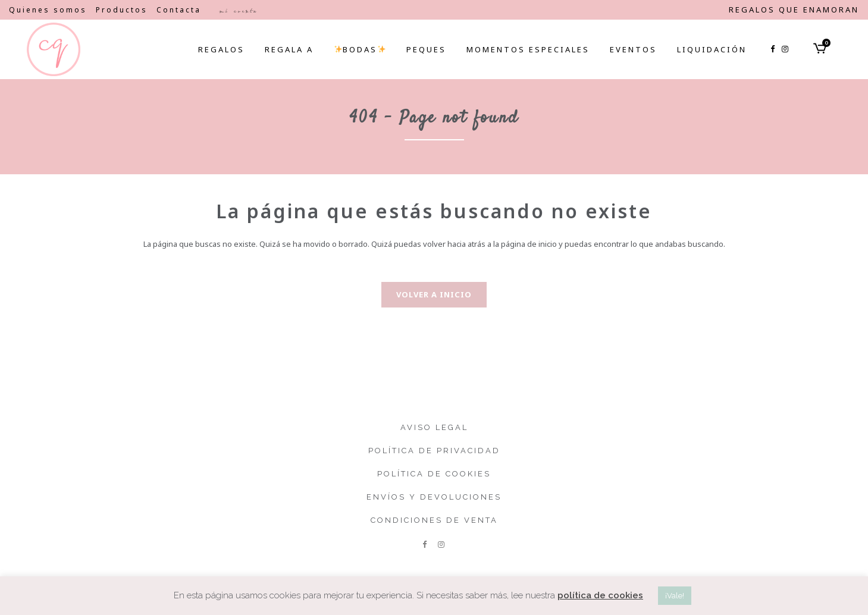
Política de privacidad (434, 451)
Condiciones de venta (434, 520)
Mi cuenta (238, 11)
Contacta (179, 10)
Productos (122, 10)
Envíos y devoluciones (434, 497)
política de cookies (600, 595)
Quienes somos (48, 10)
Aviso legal (434, 427)
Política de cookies (434, 474)
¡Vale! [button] (675, 596)
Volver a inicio (434, 294)
